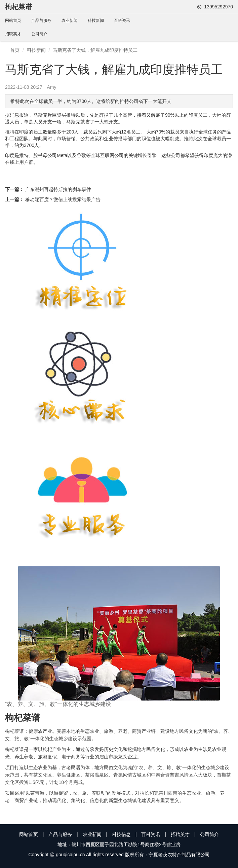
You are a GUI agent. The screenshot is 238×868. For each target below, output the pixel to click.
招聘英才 (13, 34)
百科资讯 (122, 21)
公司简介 (39, 34)
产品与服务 (41, 21)
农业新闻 (70, 21)
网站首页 (13, 21)
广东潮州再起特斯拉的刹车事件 (58, 189)
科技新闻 (96, 21)
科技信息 (121, 834)
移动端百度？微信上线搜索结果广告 (63, 199)
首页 (15, 50)
